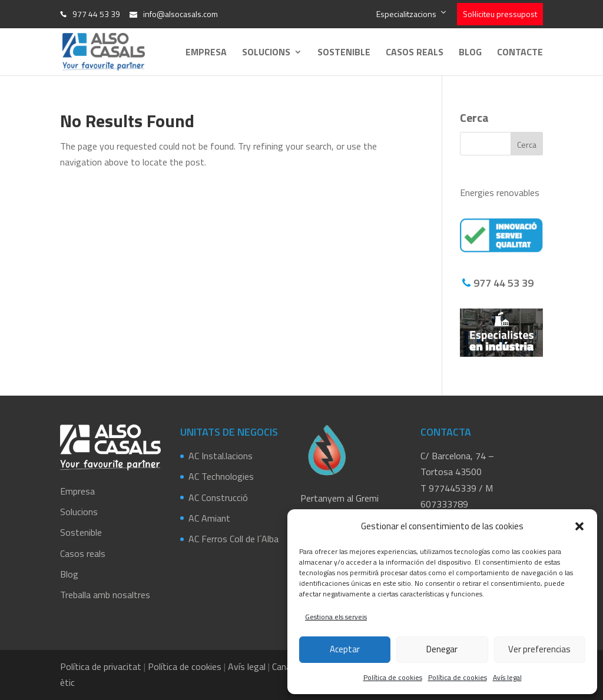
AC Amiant (209, 518)
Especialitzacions (406, 14)
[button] (579, 526)
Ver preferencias (539, 649)
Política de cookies (393, 677)
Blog (470, 53)
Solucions (266, 53)
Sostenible (344, 53)
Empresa (206, 53)
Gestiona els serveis (336, 617)
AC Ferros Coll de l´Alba (233, 539)
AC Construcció (218, 497)
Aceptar (345, 649)
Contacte (520, 53)
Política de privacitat (101, 666)
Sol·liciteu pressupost (500, 14)
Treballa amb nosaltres (105, 595)
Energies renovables (500, 193)
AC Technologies (221, 476)
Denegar (442, 649)
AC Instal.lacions (221, 456)
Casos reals (415, 53)
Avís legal (507, 677)
